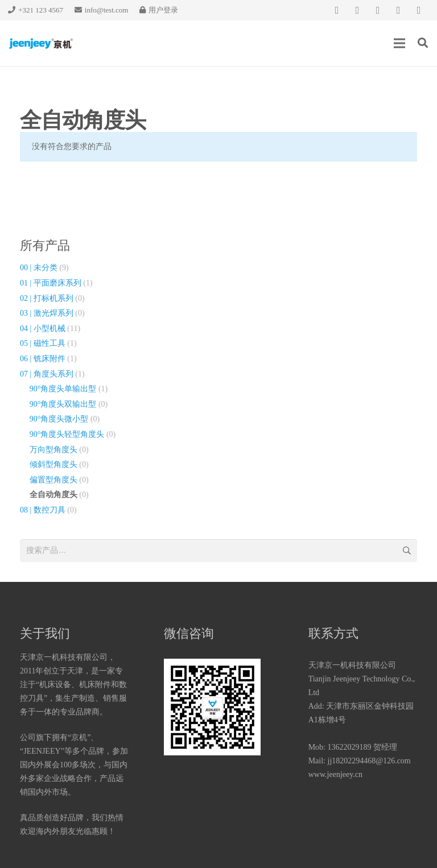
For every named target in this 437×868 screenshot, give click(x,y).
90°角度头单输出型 (63, 389)
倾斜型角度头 (53, 464)
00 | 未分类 (39, 268)
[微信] (357, 10)
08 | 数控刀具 (43, 510)
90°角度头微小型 (59, 419)
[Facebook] (337, 10)
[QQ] (378, 10)
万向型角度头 (53, 450)
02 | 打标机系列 (47, 298)
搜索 (406, 550)
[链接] (41, 44)
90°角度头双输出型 (63, 404)
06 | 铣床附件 (43, 359)
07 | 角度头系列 (47, 374)
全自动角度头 (53, 495)
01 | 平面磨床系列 (51, 283)
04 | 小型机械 (43, 328)
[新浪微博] (419, 10)
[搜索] (423, 43)
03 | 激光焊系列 (47, 313)
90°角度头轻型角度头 (67, 434)
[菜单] (399, 43)
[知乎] (398, 10)
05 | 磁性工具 (43, 343)
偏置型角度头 (53, 480)
